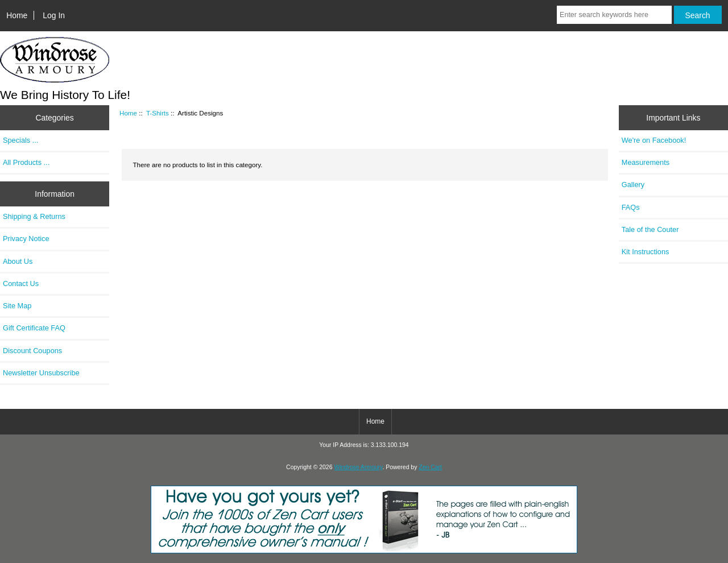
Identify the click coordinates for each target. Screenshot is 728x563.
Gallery (633, 185)
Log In (54, 15)
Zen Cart (430, 467)
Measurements (646, 162)
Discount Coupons (32, 351)
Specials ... (20, 140)
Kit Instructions (646, 252)
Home (17, 15)
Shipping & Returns (34, 216)
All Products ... (26, 162)
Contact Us (21, 283)
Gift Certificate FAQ (34, 328)
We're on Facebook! (654, 140)
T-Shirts (158, 113)
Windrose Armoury (358, 467)
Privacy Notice (26, 239)
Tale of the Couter (650, 229)
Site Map (17, 306)
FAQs (631, 207)
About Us (18, 261)
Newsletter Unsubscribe (41, 373)
